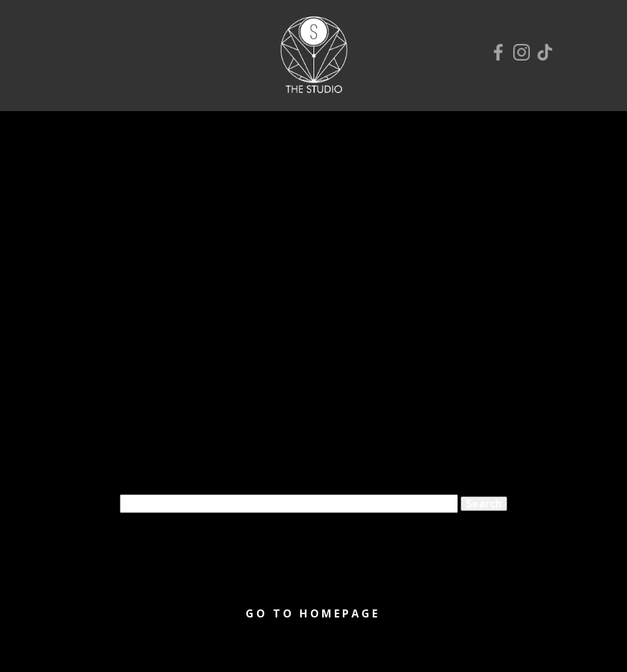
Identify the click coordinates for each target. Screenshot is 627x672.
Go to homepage (313, 613)
